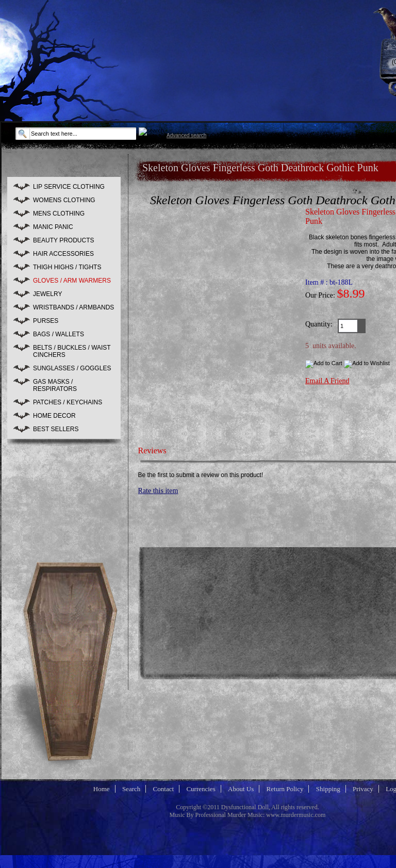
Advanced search (186, 135)
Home (102, 789)
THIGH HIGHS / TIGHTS (67, 267)
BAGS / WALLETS (59, 334)
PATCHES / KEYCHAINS (68, 402)
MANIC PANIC (53, 227)
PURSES (46, 321)
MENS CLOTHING (59, 214)
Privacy (363, 789)
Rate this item (158, 491)
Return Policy (285, 789)
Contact (163, 789)
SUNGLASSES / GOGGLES (72, 368)
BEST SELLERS (56, 429)
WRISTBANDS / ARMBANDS (73, 307)
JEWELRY (47, 294)
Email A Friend (327, 381)
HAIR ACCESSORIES (63, 254)
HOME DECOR (54, 416)
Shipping (328, 789)
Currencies (201, 789)
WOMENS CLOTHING (64, 200)
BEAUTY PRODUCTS (63, 240)
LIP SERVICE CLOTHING (69, 187)
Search (131, 789)
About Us (241, 789)
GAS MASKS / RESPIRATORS (55, 385)
